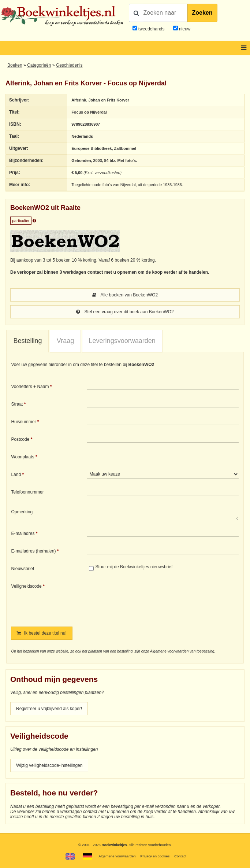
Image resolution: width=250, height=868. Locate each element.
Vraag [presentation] (65, 341)
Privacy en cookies (155, 856)
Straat (17, 404)
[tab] (27, 341)
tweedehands (151, 29)
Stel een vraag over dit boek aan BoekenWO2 (125, 312)
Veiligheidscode (26, 586)
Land (16, 474)
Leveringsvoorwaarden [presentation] (122, 341)
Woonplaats (23, 457)
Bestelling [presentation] (27, 341)
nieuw (184, 29)
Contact (180, 856)
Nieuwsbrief (23, 569)
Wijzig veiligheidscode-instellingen (49, 765)
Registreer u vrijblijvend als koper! (49, 709)
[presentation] (148, 600)
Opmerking (22, 512)
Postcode (20, 439)
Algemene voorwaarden (169, 651)
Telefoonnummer (27, 492)
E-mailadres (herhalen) (33, 551)
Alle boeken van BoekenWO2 (125, 295)
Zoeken (202, 13)
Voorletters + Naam (30, 387)
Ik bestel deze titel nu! (42, 633)
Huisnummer (23, 422)
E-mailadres (23, 533)
